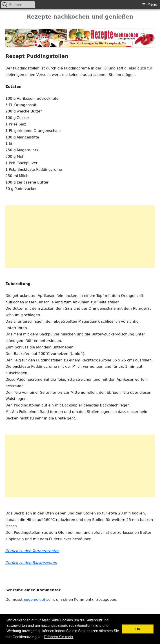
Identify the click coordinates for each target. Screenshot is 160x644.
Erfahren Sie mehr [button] (59, 637)
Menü (152, 4)
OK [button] (138, 629)
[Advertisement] (80, 236)
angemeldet (34, 600)
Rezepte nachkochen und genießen (80, 17)
